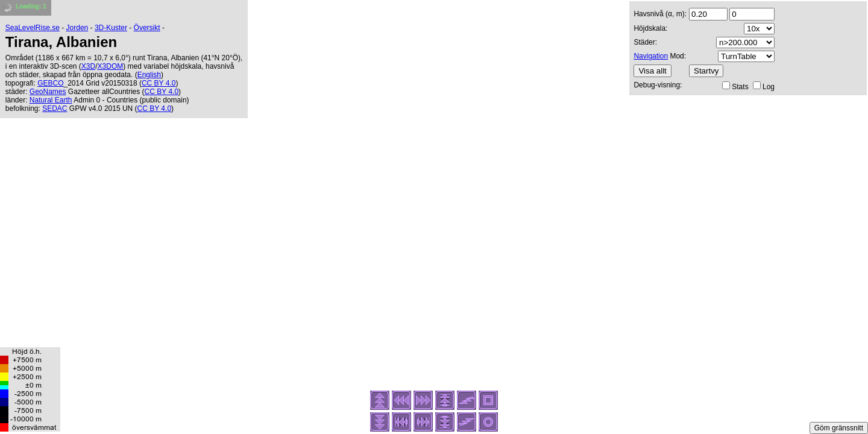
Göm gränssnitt (839, 428)
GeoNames (48, 92)
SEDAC (55, 108)
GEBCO (50, 83)
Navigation (651, 56)
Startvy (706, 71)
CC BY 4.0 (159, 83)
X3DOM (111, 66)
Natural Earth (51, 100)
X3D (88, 66)
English (149, 75)
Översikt (147, 28)
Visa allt (652, 71)
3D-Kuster (111, 28)
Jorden (77, 28)
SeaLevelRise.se (33, 28)
